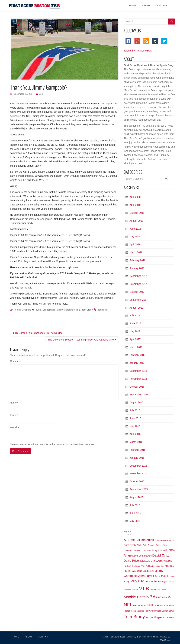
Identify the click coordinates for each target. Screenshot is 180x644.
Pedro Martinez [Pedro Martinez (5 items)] (137, 611)
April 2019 (135, 205)
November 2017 (138, 284)
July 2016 (135, 410)
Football (18, 310)
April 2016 (135, 434)
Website (14, 427)
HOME (16, 637)
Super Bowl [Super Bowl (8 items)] (168, 611)
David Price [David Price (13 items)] (131, 561)
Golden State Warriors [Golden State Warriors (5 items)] (155, 566)
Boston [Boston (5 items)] (158, 540)
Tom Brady (87, 310)
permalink (102, 310)
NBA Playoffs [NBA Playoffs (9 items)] (164, 597)
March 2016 (136, 442)
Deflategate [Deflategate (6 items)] (145, 561)
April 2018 (135, 244)
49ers (39, 310)
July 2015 (135, 505)
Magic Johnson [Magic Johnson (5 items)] (168, 582)
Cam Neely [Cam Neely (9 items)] (130, 545)
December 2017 (138, 276)
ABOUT (28, 637)
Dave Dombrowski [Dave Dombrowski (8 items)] (142, 556)
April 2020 (135, 197)
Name (14, 403)
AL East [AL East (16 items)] (129, 540)
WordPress (165, 640)
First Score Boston (117, 637)
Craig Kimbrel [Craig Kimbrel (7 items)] (159, 550)
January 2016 (137, 458)
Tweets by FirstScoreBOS (138, 51)
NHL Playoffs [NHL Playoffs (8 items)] (162, 605)
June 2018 (135, 229)
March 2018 (136, 252)
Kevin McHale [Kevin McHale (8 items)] (162, 576)
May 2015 (135, 521)
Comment (15, 361)
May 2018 (135, 236)
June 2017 (135, 323)
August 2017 (136, 308)
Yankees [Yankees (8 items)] (170, 617)
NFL (78, 310)
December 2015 (138, 466)
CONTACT (43, 637)
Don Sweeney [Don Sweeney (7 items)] (158, 561)
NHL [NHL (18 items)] (151, 605)
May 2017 (135, 331)
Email (14, 415)
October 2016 (137, 387)
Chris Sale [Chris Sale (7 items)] (142, 545)
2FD (139, 637)
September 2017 (139, 300)
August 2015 (136, 497)
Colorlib (155, 637)
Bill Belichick (49, 310)
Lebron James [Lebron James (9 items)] (153, 581)
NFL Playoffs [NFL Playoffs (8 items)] (140, 605)
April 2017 (135, 339)
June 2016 (135, 418)
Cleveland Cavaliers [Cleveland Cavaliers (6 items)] (142, 550)
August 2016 (136, 402)
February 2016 (138, 450)
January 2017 (137, 363)
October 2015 (137, 481)
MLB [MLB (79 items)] (144, 589)
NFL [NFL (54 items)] (128, 605)
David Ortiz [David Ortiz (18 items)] (160, 555)
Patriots (27, 310)
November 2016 (138, 379)
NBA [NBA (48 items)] (151, 597)
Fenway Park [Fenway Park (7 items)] (139, 566)
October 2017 (137, 292)
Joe (41, 94)
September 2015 (139, 489)
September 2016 (139, 394)
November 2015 (138, 473)
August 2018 (136, 221)
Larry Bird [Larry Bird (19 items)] (137, 581)
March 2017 (136, 347)
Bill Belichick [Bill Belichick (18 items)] (145, 540)
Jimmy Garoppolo (66, 310)
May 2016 (135, 426)
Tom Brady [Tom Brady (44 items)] (134, 617)
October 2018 (137, 213)
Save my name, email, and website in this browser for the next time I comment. (53, 444)
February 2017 (138, 355)
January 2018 (137, 268)
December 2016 (138, 371)
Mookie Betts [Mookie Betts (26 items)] (135, 597)
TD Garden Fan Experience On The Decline (37, 333)
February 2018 (138, 260)
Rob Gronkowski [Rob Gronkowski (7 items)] (153, 611)
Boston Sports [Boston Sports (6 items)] (168, 540)
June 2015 (135, 513)
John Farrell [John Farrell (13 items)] (146, 576)
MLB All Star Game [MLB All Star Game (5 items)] (158, 590)
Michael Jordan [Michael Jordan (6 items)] (131, 590)
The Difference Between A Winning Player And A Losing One (82, 340)
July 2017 (135, 315)
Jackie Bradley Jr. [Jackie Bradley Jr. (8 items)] (145, 571)
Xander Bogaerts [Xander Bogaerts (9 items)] (155, 617)
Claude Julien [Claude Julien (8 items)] (155, 545)
